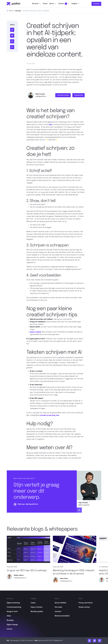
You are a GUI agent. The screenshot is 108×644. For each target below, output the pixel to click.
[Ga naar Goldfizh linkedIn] (100, 641)
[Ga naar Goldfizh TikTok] (89, 641)
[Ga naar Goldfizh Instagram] (94, 641)
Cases (45, 4)
